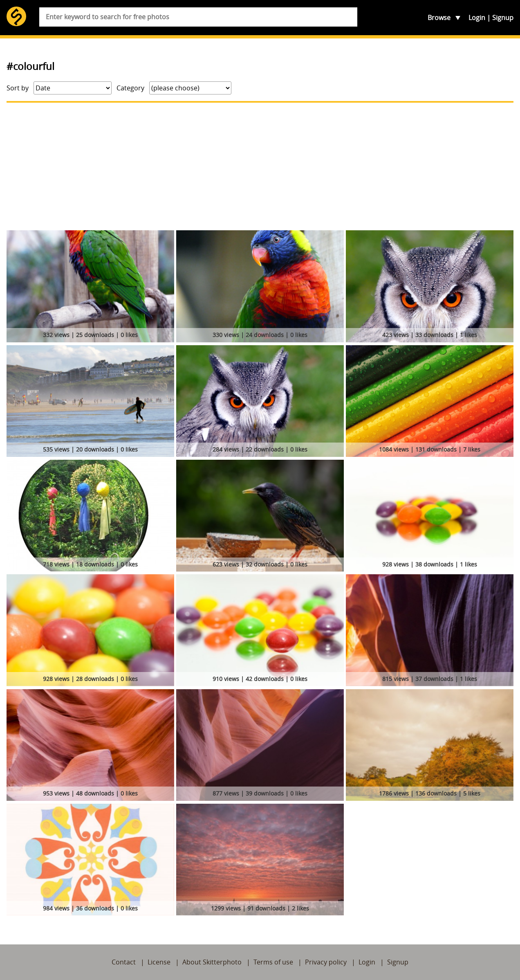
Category (130, 88)
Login (477, 18)
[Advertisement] (260, 166)
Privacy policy (326, 962)
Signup (503, 18)
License (159, 962)
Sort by (18, 88)
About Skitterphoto (212, 962)
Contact (124, 962)
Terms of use (273, 962)
